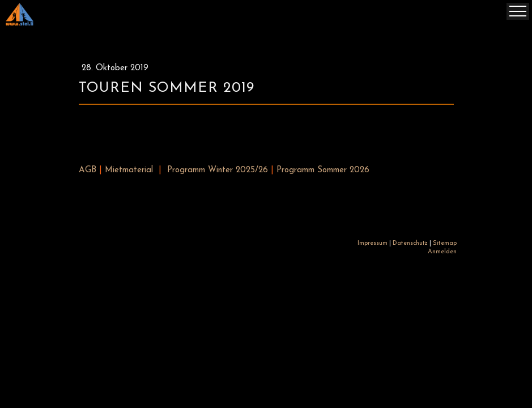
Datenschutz (410, 243)
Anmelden (442, 252)
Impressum (373, 243)
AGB (88, 170)
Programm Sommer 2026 (323, 170)
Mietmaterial (129, 170)
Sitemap (445, 243)
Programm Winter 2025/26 (218, 170)
